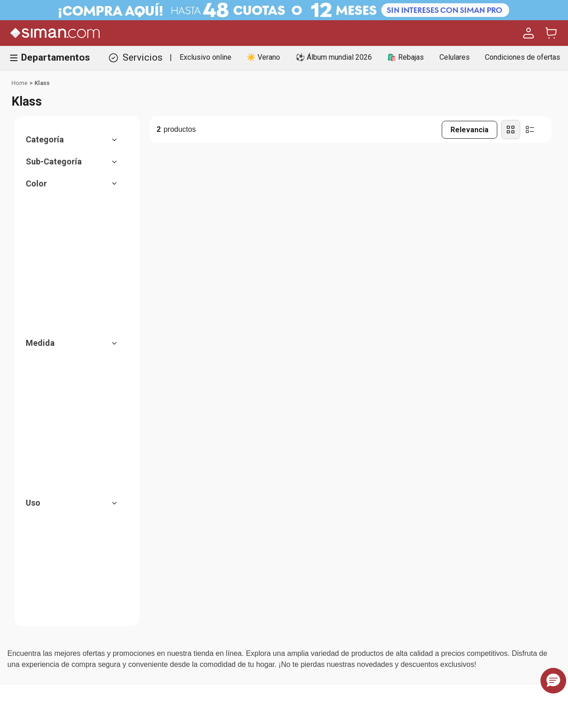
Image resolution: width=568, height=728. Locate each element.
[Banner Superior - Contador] (284, 10)
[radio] (511, 130)
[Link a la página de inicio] (20, 83)
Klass (42, 83)
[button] (76, 140)
